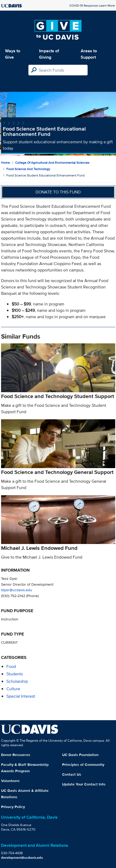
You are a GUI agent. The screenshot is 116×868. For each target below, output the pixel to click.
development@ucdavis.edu (22, 858)
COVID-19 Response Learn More (92, 5)
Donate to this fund (58, 192)
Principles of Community (83, 765)
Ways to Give (13, 54)
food (11, 666)
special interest (21, 696)
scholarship (17, 681)
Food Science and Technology (28, 169)
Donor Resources (16, 755)
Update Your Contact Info (84, 784)
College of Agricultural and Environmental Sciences (52, 163)
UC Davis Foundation (80, 755)
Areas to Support (89, 54)
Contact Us (72, 774)
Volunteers (10, 781)
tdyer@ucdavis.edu (17, 590)
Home (5, 163)
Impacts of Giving (49, 54)
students (15, 674)
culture (13, 689)
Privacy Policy (13, 807)
